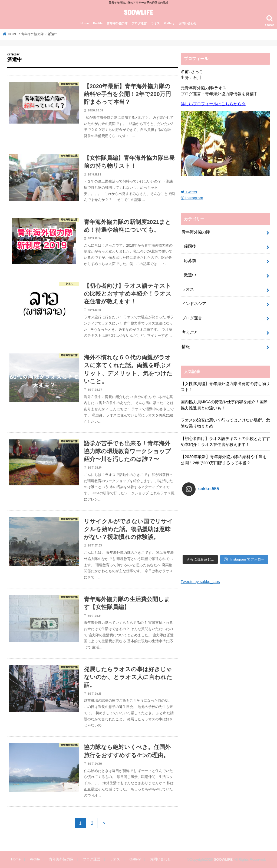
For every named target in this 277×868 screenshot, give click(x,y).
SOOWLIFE (138, 12)
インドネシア (194, 304)
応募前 (190, 261)
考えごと (190, 332)
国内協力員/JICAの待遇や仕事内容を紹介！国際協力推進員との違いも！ (224, 405)
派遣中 (190, 275)
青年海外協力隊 (117, 23)
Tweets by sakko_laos (200, 582)
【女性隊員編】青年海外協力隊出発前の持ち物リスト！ (225, 387)
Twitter (189, 192)
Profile (98, 23)
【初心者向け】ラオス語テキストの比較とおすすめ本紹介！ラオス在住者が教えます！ (225, 442)
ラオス (155, 23)
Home (85, 23)
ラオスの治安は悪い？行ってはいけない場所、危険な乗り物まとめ (225, 423)
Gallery (169, 23)
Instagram (192, 198)
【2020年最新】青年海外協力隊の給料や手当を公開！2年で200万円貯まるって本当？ (224, 460)
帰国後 (190, 246)
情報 (186, 347)
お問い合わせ (188, 23)
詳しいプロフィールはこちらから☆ (213, 104)
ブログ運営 (139, 23)
